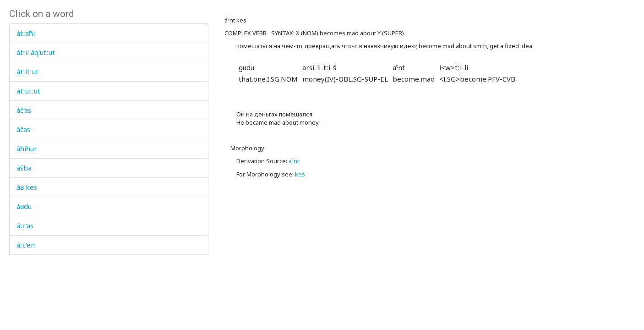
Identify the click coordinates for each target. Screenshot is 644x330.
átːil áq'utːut (36, 52)
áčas (23, 129)
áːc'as (25, 225)
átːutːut (28, 91)
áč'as (24, 110)
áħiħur (27, 148)
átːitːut (27, 71)
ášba (24, 168)
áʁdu (24, 206)
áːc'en (26, 245)
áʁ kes (27, 187)
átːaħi (26, 33)
